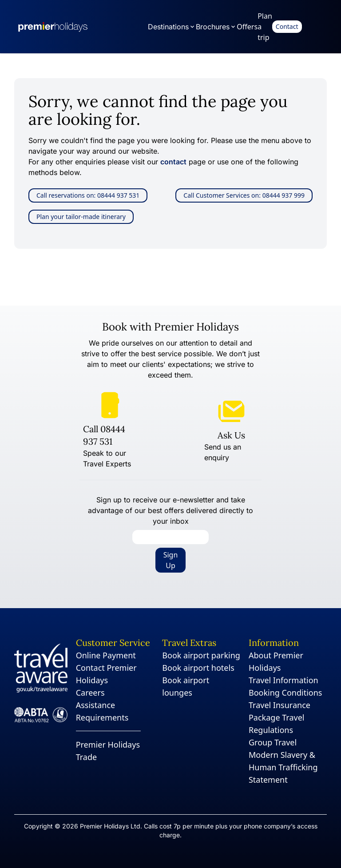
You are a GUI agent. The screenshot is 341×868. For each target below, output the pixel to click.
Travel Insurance (280, 705)
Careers (90, 693)
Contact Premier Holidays (106, 674)
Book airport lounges (186, 686)
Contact (287, 26)
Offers (247, 27)
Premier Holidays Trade (108, 751)
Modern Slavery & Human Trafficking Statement (283, 767)
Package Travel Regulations (276, 724)
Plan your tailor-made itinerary (81, 217)
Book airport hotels (198, 668)
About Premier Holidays (276, 661)
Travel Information (284, 680)
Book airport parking (201, 655)
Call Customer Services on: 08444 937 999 (244, 195)
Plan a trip (265, 27)
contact (173, 162)
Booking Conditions (285, 693)
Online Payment (106, 655)
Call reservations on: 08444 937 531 (88, 195)
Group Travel (273, 742)
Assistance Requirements (102, 711)
